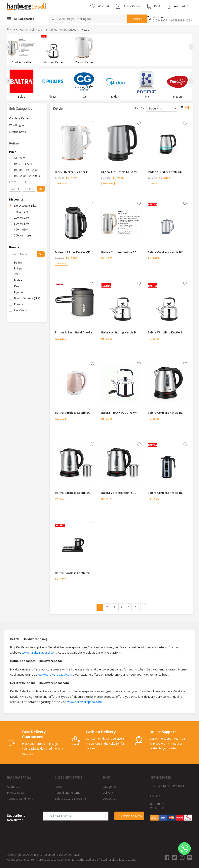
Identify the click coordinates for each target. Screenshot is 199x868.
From (13, 182)
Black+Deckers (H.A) (27, 298)
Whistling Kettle (19, 125)
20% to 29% (22, 217)
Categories (109, 787)
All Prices (20, 158)
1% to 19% (21, 212)
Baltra (18, 262)
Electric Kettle (18, 132)
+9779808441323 (181, 20)
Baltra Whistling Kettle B (119, 332)
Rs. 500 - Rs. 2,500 (26, 170)
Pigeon (18, 292)
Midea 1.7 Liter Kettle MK (165, 172)
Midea (18, 280)
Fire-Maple (21, 310)
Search (137, 19)
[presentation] (8, 47)
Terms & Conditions (20, 799)
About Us (13, 787)
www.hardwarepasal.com (39, 652)
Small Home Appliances (61, 30)
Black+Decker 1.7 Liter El (72, 172)
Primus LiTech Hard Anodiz (74, 332)
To (25, 182)
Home (11, 29)
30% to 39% (22, 223)
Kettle (85, 30)
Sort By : (140, 108)
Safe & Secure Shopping (70, 799)
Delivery (108, 793)
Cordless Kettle (19, 118)
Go (41, 188)
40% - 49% (21, 229)
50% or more (22, 235)
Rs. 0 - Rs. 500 (23, 164)
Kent (17, 286)
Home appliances (31, 30)
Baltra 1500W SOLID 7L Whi (120, 413)
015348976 (160, 20)
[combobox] (92, 19)
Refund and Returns (67, 793)
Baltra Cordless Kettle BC (119, 252)
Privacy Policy (16, 793)
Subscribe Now (131, 816)
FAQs (58, 787)
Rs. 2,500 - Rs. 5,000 (27, 176)
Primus (18, 304)
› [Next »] (143, 607)
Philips (18, 268)
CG (16, 274)
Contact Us (110, 799)
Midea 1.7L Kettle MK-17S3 (120, 172)
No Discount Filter (26, 206)
